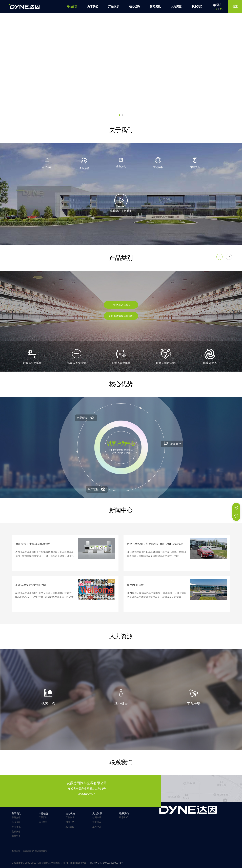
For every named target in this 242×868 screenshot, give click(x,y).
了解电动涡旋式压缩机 (121, 316)
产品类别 (43, 817)
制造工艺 (70, 822)
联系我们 (197, 6)
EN (222, 9)
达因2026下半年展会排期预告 (33, 544)
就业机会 (97, 822)
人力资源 (176, 6)
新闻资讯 (155, 6)
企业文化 (16, 827)
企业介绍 (16, 822)
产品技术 (70, 817)
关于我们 (93, 6)
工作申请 (97, 827)
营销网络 (16, 832)
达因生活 (97, 817)
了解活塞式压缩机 (121, 305)
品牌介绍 (16, 817)
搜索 (235, 6)
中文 (215, 9)
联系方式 (124, 817)
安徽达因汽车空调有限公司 (35, 851)
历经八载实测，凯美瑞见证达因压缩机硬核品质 (155, 544)
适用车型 (43, 822)
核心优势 (134, 6)
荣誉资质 (16, 836)
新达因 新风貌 (135, 585)
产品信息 (43, 813)
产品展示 (114, 6)
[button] (120, 115)
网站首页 (72, 6)
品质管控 (70, 827)
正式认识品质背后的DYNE (31, 585)
